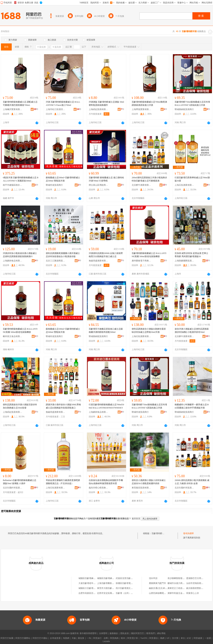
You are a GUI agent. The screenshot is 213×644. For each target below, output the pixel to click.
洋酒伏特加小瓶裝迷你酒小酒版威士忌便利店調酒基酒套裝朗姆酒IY (20, 255)
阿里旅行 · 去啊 (100, 638)
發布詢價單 (189, 533)
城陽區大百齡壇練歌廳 (89, 588)
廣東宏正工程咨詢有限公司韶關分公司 (186, 588)
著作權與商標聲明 (88, 633)
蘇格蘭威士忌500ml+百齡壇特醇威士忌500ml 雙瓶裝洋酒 (63, 179)
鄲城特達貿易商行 (54, 185)
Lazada (106, 641)
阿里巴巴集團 (7, 638)
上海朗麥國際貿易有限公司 (184, 261)
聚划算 (81, 638)
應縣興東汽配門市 (157, 583)
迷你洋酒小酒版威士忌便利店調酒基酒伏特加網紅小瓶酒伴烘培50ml (192, 331)
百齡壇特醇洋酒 (159, 533)
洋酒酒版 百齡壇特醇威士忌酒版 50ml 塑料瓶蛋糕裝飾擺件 (106, 103)
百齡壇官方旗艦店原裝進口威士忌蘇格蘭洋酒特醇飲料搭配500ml (106, 331)
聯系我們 (151, 633)
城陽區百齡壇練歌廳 (88, 578)
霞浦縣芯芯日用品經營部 (198, 578)
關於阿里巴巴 (138, 633)
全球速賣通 (55, 638)
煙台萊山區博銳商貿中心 (99, 185)
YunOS (144, 638)
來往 (183, 638)
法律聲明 (103, 633)
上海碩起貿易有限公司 (99, 109)
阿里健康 (198, 638)
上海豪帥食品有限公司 (13, 261)
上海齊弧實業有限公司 (141, 109)
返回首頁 (136, 519)
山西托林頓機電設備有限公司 (163, 593)
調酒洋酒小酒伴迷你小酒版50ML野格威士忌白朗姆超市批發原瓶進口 (63, 406)
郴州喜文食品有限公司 (13, 336)
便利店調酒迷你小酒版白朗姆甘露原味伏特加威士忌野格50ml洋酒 (149, 331)
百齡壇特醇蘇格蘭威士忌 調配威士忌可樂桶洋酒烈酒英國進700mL (20, 103)
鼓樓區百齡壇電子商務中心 (129, 583)
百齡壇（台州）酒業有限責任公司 (132, 593)
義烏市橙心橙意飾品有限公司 (99, 488)
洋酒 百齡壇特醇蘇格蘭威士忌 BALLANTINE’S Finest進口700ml (63, 103)
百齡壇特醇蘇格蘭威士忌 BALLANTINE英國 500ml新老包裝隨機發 (149, 255)
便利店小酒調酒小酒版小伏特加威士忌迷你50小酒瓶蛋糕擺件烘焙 (149, 482)
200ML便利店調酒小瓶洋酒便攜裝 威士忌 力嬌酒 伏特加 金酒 (192, 482)
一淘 (89, 638)
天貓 (74, 638)
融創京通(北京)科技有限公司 (162, 588)
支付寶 (175, 638)
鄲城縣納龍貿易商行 (184, 109)
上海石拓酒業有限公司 (184, 185)
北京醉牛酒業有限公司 (141, 185)
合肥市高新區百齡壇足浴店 (91, 593)
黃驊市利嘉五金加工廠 (178, 593)
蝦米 (123, 638)
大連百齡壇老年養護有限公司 (92, 583)
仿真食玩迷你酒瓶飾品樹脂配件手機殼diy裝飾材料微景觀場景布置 (106, 482)
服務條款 (114, 633)
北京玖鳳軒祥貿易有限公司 (13, 488)
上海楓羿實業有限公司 (13, 109)
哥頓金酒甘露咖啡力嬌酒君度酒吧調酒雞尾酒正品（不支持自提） (63, 482)
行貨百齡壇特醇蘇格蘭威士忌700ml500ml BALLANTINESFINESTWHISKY (106, 406)
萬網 (162, 638)
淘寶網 (66, 638)
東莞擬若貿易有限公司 (141, 488)
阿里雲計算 (133, 638)
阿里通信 (154, 638)
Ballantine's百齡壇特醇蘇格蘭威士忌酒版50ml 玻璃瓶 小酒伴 (20, 482)
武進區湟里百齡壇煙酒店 (127, 578)
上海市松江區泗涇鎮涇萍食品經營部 (56, 109)
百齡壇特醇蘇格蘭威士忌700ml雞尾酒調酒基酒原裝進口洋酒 (149, 103)
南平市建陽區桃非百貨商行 (13, 185)
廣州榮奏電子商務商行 (141, 261)
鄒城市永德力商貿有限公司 (180, 583)
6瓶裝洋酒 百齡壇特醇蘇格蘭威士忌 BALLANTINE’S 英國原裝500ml (21, 179)
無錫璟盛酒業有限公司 (99, 261)
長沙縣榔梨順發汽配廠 (178, 578)
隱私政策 (125, 633)
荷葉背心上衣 (193, 593)
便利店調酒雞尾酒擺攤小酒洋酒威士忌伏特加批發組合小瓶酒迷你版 (63, 255)
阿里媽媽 (114, 638)
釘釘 (189, 638)
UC (168, 638)
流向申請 (153, 578)
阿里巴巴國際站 (23, 638)
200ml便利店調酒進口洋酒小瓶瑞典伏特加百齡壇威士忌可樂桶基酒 (149, 179)
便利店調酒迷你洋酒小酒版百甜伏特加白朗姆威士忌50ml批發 (20, 406)
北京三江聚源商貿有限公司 (56, 261)
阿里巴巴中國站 (40, 638)
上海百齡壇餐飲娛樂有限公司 (111, 583)
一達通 (208, 638)
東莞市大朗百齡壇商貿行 (109, 588)
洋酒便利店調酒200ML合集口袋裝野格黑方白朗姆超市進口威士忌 (106, 255)
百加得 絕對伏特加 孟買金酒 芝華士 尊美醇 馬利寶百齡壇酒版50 (191, 255)
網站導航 (161, 633)
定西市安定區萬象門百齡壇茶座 (112, 593)
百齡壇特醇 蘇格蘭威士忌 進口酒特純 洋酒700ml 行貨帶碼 (106, 179)
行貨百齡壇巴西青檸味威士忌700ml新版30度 (192, 179)
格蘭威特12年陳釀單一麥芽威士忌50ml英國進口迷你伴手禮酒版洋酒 (192, 406)
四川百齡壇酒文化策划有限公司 (131, 588)
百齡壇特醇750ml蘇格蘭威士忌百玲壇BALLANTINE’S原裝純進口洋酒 (192, 103)
